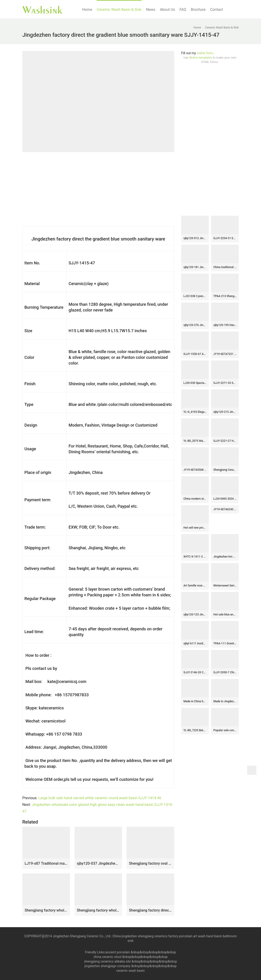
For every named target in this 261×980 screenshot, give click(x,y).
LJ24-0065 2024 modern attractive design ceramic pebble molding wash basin (225, 499)
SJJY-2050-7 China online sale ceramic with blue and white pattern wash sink (225, 672)
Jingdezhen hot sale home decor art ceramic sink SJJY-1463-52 (225, 557)
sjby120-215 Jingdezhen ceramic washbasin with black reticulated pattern (225, 412)
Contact (217, 10)
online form (205, 53)
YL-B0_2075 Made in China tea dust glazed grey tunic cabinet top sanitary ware (195, 441)
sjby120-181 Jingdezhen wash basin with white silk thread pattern (195, 267)
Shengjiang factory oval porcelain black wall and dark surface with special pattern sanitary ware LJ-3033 (150, 863)
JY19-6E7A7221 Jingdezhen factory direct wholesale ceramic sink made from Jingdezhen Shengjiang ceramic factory (225, 354)
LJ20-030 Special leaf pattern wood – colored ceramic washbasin (195, 383)
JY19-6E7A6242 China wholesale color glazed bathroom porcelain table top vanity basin (225, 509)
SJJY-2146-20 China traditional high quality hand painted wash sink (195, 672)
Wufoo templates (201, 58)
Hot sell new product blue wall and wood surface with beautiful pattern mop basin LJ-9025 (195, 528)
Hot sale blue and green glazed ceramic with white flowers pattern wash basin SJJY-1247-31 (225, 615)
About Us (167, 10)
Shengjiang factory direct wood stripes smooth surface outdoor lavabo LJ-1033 (150, 910)
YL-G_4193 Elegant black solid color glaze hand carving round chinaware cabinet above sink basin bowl (195, 412)
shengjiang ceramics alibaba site (107, 961)
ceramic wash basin (130, 971)
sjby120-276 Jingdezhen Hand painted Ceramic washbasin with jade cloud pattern (195, 325)
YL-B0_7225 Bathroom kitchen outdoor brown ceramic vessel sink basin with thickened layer (195, 730)
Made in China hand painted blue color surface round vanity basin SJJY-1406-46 (195, 701)
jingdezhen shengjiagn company (107, 966)
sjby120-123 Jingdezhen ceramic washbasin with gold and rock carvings (195, 615)
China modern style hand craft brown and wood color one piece (195, 499)
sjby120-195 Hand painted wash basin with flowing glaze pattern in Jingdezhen (225, 325)
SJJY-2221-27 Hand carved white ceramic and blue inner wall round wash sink (225, 441)
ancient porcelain (118, 952)
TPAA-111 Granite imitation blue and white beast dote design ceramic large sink (225, 643)
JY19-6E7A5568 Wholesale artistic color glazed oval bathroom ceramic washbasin (195, 470)
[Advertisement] (210, 140)
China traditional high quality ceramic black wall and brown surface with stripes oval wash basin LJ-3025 (225, 267)
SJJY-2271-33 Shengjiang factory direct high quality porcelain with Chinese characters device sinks (225, 383)
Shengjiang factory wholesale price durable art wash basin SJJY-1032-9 (98, 910)
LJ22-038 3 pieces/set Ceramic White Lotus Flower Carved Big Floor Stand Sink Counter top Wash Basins (195, 296)
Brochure (198, 10)
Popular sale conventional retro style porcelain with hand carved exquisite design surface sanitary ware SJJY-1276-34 (225, 730)
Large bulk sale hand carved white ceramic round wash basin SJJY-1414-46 (100, 798)
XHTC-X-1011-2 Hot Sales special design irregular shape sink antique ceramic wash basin (195, 557)
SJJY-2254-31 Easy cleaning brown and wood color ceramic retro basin (225, 238)
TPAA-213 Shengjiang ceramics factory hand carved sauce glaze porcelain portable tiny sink (225, 296)
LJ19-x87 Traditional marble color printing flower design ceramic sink (46, 863)
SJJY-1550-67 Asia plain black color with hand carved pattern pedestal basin (195, 354)
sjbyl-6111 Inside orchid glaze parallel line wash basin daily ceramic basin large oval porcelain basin (195, 643)
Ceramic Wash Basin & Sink (119, 10)
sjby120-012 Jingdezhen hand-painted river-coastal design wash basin (195, 238)
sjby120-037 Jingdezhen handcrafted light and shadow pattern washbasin (98, 863)
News (151, 10)
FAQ (183, 10)
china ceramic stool (107, 957)
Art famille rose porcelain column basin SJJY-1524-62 (195, 586)
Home (87, 10)
